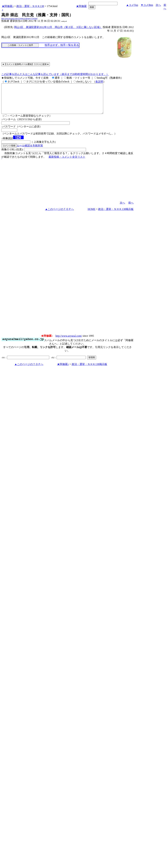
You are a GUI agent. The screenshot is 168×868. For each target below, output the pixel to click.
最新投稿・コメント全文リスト (67, 163)
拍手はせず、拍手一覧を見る (62, 45)
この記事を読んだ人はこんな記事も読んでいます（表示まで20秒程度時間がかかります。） (55, 74)
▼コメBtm (147, 5)
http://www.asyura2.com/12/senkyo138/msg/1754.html (19, 18)
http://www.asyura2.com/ (69, 342)
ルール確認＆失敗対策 (30, 151)
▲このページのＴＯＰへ (59, 215)
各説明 (99, 82)
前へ (131, 209)
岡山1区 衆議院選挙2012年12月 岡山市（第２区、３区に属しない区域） (58, 27)
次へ (158, 5)
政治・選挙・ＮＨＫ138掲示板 (116, 215)
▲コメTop (132, 5)
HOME (91, 215)
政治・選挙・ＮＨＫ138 (30, 6)
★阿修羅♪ (8, 6)
